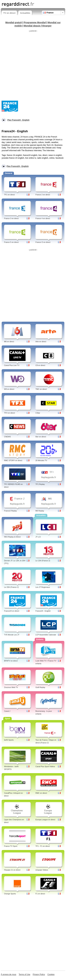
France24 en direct (12, 611)
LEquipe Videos (42, 870)
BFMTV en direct (11, 661)
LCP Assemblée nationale (46, 635)
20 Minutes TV (41, 460)
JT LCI (38, 537)
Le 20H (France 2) (11, 587)
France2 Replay (10, 511)
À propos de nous (9, 974)
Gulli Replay (40, 687)
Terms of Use (24, 974)
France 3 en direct (11, 218)
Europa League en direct (45, 820)
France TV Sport (11, 846)
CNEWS (7, 437)
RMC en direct (41, 793)
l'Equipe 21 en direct (12, 870)
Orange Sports (10, 894)
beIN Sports (9, 740)
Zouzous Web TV (11, 687)
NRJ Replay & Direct (12, 537)
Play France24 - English (18, 166)
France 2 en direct (43, 195)
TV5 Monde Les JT (12, 635)
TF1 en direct (9, 195)
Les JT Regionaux (43, 587)
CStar (38, 413)
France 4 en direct (43, 218)
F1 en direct (40, 894)
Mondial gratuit (14, 22)
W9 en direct (9, 389)
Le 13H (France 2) (43, 561)
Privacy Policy (39, 974)
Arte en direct (41, 342)
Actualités (25, 13)
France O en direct (43, 242)
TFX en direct (9, 413)
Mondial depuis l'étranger (38, 26)
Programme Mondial (35, 22)
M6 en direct (9, 342)
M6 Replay (40, 511)
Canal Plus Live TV (12, 365)
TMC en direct (41, 389)
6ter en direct (41, 437)
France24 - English (43, 611)
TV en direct (9, 13)
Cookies (51, 974)
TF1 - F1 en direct (43, 846)
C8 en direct (40, 365)
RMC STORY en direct (13, 460)
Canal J (7, 711)
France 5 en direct (11, 242)
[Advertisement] (33, 66)
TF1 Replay (40, 484)
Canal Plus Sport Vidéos (45, 766)
